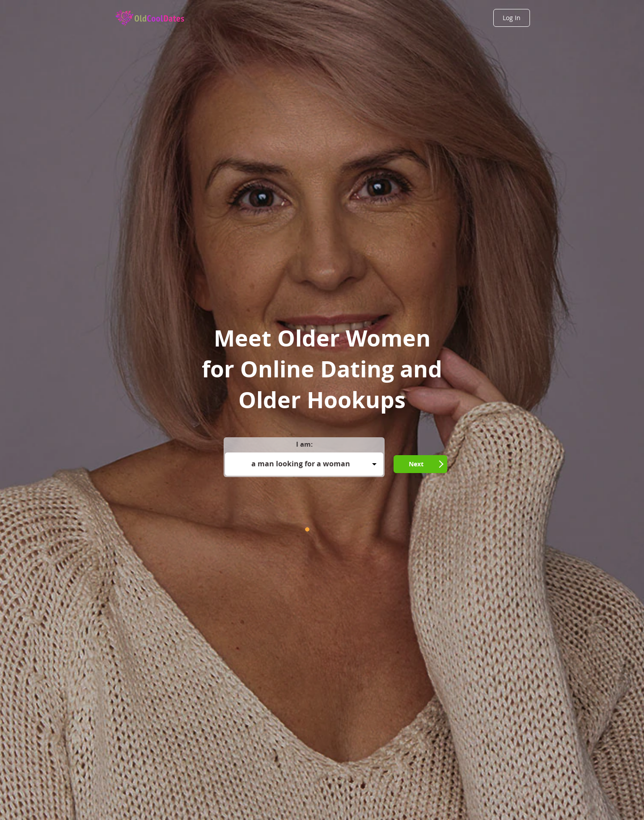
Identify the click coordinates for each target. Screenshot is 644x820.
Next (416, 464)
